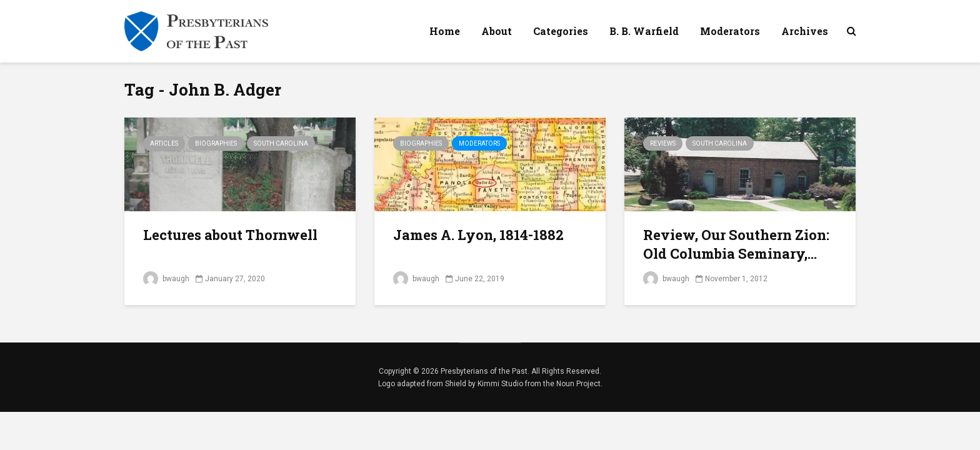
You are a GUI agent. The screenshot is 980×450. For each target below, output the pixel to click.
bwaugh (166, 279)
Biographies (216, 143)
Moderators (730, 31)
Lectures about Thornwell (230, 235)
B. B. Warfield (644, 31)
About (497, 31)
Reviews (663, 143)
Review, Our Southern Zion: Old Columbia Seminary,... (736, 244)
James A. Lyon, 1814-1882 (478, 235)
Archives (805, 31)
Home (445, 31)
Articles (164, 143)
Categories (561, 31)
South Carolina (281, 143)
